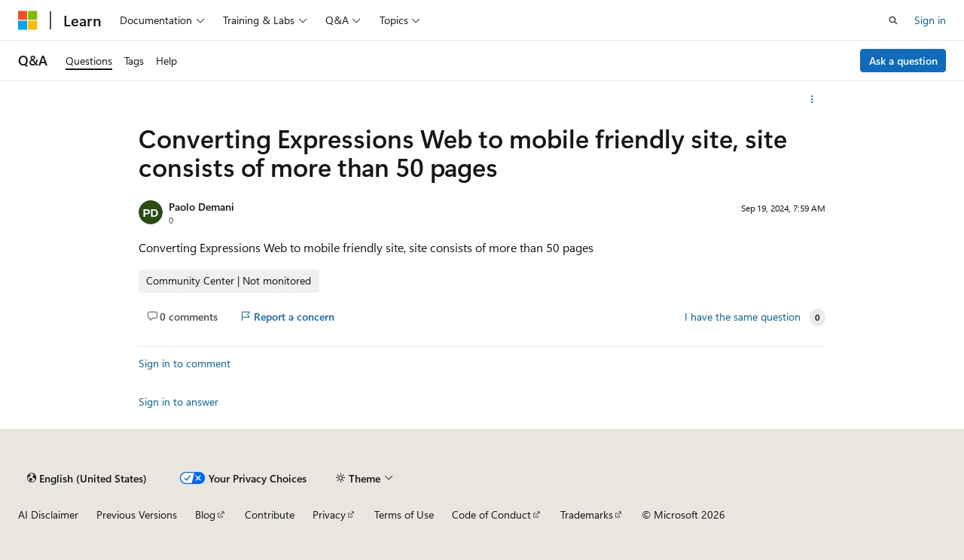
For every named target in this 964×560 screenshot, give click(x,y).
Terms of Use (404, 514)
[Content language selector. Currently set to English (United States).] (87, 478)
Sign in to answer (178, 402)
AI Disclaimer (48, 514)
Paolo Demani (201, 207)
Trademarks (587, 514)
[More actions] (812, 99)
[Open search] (893, 20)
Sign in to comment (185, 363)
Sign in (930, 20)
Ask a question (903, 61)
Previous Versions (137, 514)
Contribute (270, 514)
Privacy (329, 514)
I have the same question (743, 317)
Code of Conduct (491, 514)
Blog (205, 514)
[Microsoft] (28, 20)
